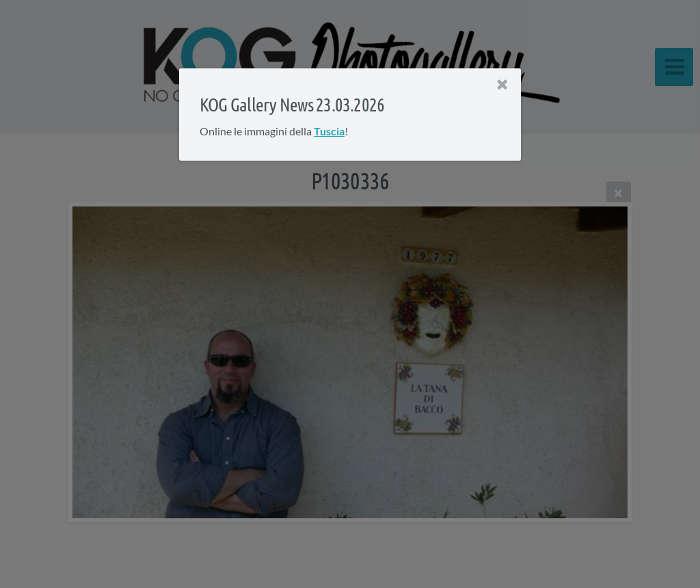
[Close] (502, 85)
